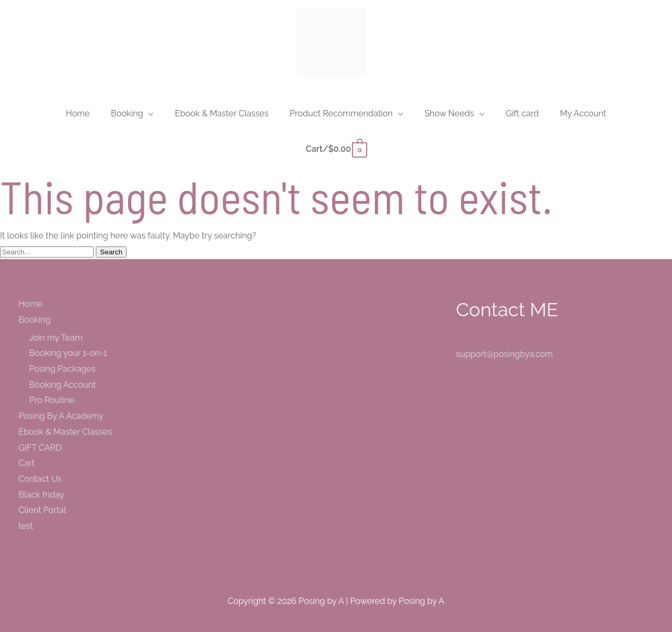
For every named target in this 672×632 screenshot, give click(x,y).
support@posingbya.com (505, 354)
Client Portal (42, 510)
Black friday (42, 495)
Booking (35, 320)
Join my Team (56, 338)
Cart (27, 463)
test (26, 526)
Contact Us (40, 479)
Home (30, 304)
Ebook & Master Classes (65, 432)
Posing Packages (62, 369)
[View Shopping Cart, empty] (336, 149)
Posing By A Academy (61, 416)
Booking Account (62, 385)
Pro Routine (52, 400)
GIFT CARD (40, 448)
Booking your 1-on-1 (68, 353)
